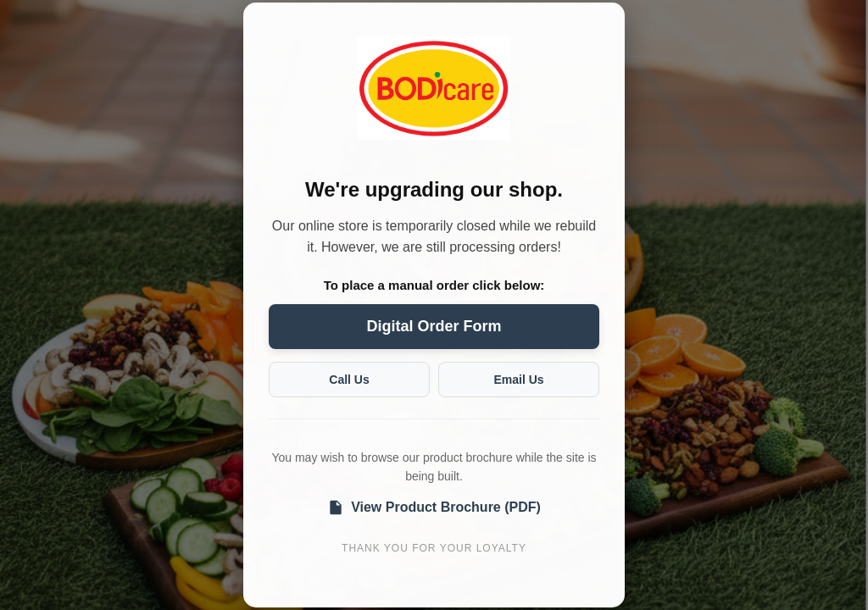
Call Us (349, 380)
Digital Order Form (434, 326)
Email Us (518, 380)
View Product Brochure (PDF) (434, 507)
